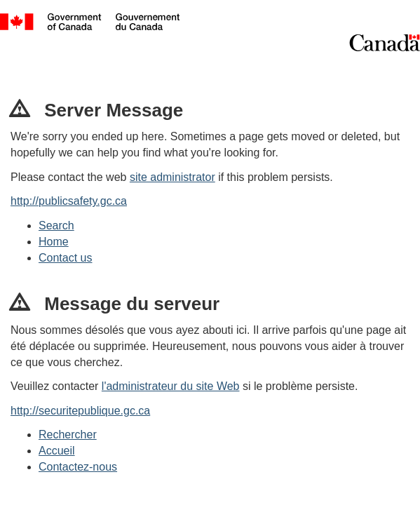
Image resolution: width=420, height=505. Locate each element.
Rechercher (68, 435)
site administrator (172, 177)
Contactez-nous (78, 467)
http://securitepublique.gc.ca (80, 411)
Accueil (57, 451)
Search (56, 225)
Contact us (65, 258)
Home (54, 242)
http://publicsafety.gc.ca (69, 201)
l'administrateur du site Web (171, 386)
